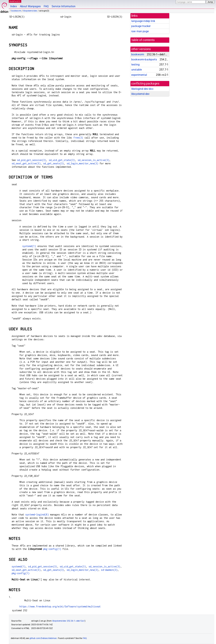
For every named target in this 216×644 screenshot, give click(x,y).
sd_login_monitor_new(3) (82, 163)
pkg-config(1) (52, 549)
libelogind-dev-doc (142, 89)
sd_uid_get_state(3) (62, 160)
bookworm (16, 11)
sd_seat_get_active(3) (26, 163)
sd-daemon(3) (109, 570)
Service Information (64, 6)
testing (135, 65)
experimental (139, 75)
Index (14, 6)
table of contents (143, 40)
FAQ (46, 6)
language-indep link (143, 21)
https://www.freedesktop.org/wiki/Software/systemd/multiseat (60, 606)
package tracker (141, 26)
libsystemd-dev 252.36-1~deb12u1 (68, 621)
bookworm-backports (144, 59)
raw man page (140, 31)
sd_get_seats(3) (53, 163)
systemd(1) (29, 246)
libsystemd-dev (30, 11)
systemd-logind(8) (37, 515)
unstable (137, 70)
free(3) (78, 138)
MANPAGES (15, 1)
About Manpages (30, 6)
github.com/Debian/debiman (43, 638)
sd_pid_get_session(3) (31, 160)
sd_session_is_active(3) (93, 160)
